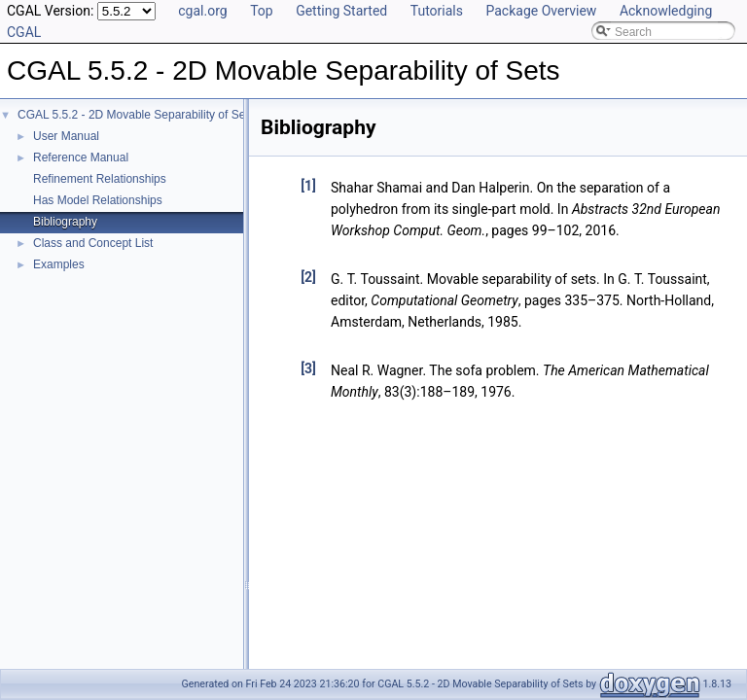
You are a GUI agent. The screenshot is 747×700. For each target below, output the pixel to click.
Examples (59, 264)
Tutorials (437, 11)
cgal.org (202, 11)
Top (262, 11)
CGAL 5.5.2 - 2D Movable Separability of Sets (136, 115)
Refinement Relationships (100, 179)
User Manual (66, 136)
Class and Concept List (93, 243)
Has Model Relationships (98, 200)
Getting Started (341, 11)
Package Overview (541, 11)
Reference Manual (81, 157)
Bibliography (65, 222)
